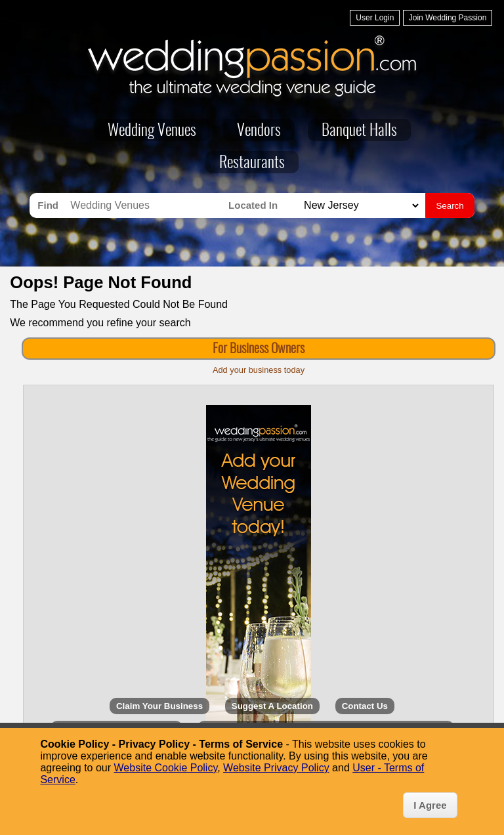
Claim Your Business (159, 706)
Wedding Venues (152, 131)
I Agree (430, 805)
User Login (375, 18)
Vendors (259, 131)
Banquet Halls (359, 131)
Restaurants (252, 163)
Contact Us (365, 706)
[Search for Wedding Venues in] (360, 206)
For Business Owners (259, 349)
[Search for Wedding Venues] (146, 205)
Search (450, 206)
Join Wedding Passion (448, 18)
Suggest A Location (272, 706)
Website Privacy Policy (276, 768)
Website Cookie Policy (166, 768)
